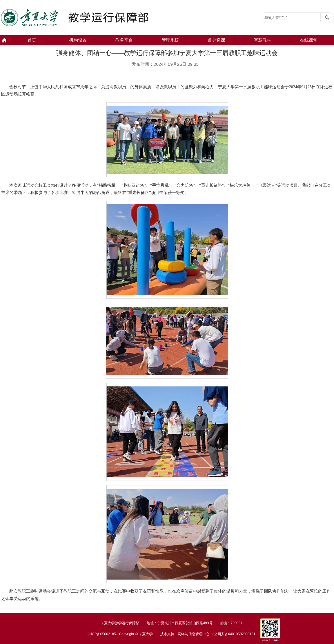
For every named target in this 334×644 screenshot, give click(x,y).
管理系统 (170, 40)
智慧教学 (263, 40)
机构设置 (78, 40)
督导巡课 (216, 40)
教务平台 (124, 40)
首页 (32, 40)
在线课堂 (309, 40)
